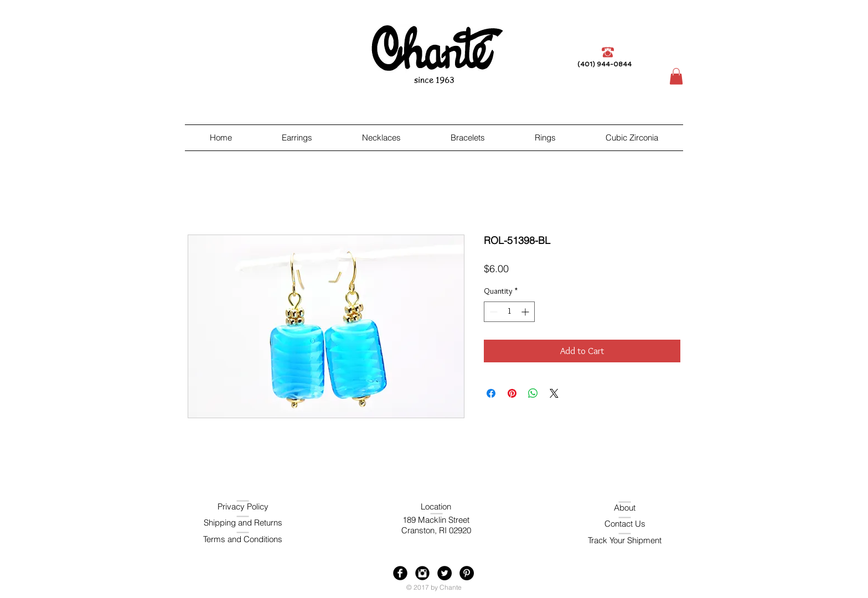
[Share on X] (554, 393)
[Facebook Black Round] (400, 573)
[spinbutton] (509, 312)
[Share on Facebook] (491, 393)
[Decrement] (492, 312)
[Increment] (526, 312)
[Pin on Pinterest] (512, 393)
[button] (676, 76)
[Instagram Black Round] (422, 573)
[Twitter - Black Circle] (445, 573)
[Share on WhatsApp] (533, 393)
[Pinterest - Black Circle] (467, 573)
